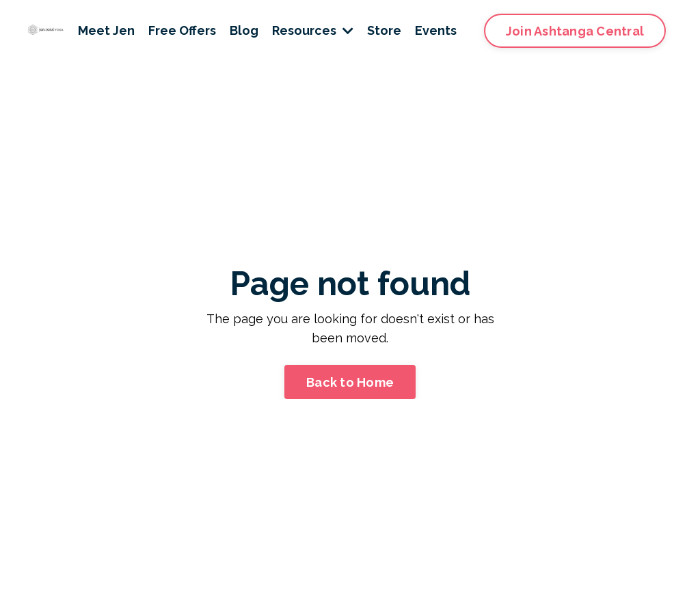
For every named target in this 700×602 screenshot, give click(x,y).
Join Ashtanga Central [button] (575, 31)
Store (384, 30)
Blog (244, 30)
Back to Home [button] (350, 382)
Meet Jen (106, 30)
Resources (313, 30)
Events (436, 30)
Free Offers (182, 30)
